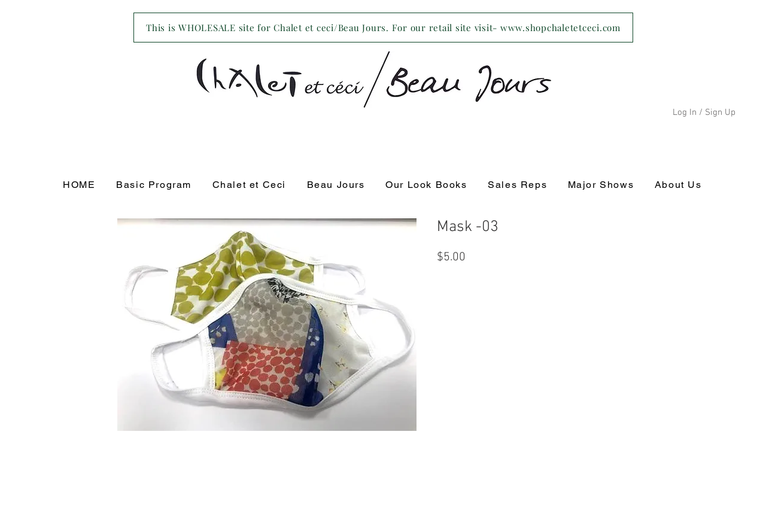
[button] (249, 185)
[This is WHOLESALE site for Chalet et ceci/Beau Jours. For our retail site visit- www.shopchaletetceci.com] (383, 28)
